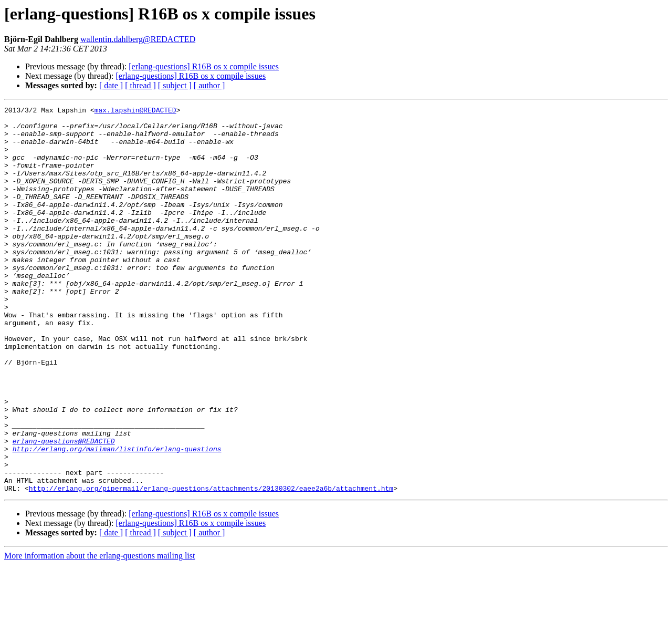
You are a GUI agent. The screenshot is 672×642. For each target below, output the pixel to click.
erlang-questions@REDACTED (64, 509)
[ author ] (209, 85)
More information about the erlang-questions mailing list (99, 633)
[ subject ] (175, 85)
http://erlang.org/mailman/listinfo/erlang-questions (117, 518)
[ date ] (111, 85)
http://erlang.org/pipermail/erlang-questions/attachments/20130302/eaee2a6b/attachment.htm (211, 565)
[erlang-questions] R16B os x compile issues (204, 66)
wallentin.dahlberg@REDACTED (138, 39)
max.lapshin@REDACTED (135, 111)
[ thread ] (140, 85)
